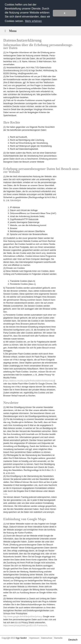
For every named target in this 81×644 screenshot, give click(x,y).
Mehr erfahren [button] (33, 21)
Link (5, 494)
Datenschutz (47, 638)
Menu (10, 31)
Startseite (58, 638)
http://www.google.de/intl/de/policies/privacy (23, 617)
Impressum (34, 638)
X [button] (64, 13)
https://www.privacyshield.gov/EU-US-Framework (25, 626)
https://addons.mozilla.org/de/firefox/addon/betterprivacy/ (29, 381)
